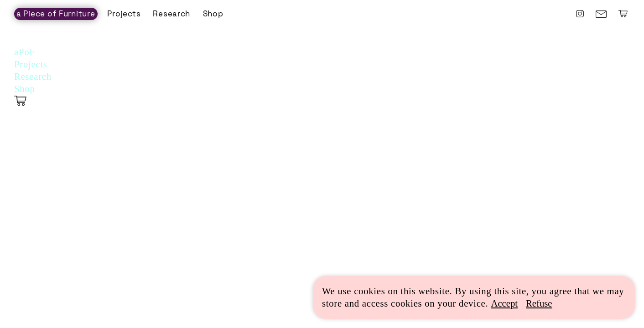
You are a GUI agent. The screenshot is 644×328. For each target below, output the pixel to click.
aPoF (25, 52)
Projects (124, 14)
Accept (504, 303)
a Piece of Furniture (56, 14)
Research (171, 14)
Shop (213, 14)
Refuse (539, 303)
